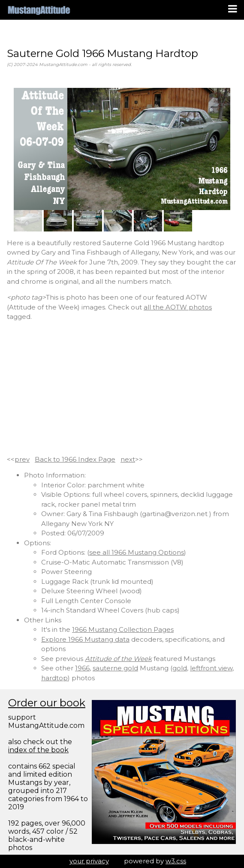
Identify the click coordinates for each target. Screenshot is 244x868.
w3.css (176, 861)
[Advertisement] (122, 388)
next (128, 459)
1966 (82, 668)
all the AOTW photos (178, 307)
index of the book (38, 750)
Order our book (47, 703)
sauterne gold (115, 668)
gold (180, 668)
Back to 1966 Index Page (75, 459)
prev (22, 459)
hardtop (54, 678)
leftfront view (211, 668)
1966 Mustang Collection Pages (123, 629)
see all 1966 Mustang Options (137, 552)
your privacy (89, 861)
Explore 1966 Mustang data (85, 639)
